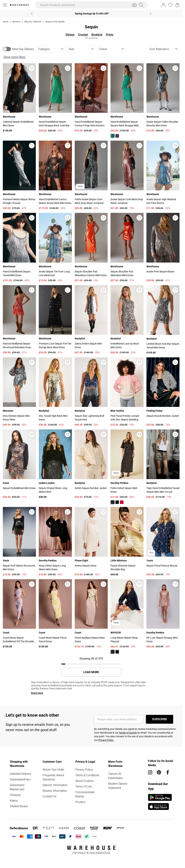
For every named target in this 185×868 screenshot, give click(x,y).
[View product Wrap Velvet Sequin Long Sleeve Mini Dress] (55, 542)
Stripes (70, 35)
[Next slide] (151, 14)
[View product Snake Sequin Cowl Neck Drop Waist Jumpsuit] (127, 175)
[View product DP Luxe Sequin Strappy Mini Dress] (163, 614)
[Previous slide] (32, 14)
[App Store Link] (160, 802)
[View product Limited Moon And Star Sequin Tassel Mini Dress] (163, 320)
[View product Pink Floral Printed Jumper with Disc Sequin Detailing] (127, 392)
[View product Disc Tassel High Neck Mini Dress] (55, 392)
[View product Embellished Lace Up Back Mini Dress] (127, 320)
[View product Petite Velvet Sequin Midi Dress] (127, 467)
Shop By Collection (33, 22)
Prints (110, 35)
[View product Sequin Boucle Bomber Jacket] (163, 392)
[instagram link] (150, 772)
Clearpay (15, 795)
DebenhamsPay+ (20, 779)
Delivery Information (55, 785)
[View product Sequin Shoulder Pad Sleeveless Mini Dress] (127, 248)
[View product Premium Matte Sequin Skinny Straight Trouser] (19, 175)
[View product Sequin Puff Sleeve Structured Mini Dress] (19, 542)
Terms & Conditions (87, 775)
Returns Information (55, 791)
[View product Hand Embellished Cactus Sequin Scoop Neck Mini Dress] (55, 175)
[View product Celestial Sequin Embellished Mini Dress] (19, 98)
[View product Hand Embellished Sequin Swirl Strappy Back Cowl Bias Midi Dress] (55, 98)
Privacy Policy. (106, 740)
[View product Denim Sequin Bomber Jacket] (91, 464)
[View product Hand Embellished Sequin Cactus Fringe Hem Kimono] (91, 98)
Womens (16, 22)
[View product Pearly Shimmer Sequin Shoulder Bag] (127, 542)
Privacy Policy (84, 769)
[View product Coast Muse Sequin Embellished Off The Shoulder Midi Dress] (19, 614)
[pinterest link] (159, 772)
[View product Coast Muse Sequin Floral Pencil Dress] (55, 614)
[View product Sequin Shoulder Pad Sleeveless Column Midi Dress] (91, 248)
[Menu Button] (5, 5)
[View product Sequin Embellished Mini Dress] (19, 464)
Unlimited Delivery (21, 774)
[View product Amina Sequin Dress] (91, 542)
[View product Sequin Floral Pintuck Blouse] (163, 542)
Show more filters (14, 57)
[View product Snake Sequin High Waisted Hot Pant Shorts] (163, 175)
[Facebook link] (168, 772)
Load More (91, 672)
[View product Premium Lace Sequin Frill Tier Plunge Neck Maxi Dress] (55, 320)
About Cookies (85, 781)
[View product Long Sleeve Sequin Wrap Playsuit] (127, 617)
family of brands (128, 733)
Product (80, 802)
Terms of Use (84, 786)
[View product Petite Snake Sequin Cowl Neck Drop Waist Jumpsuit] (91, 175)
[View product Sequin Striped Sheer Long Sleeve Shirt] (55, 464)
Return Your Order (53, 769)
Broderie (97, 35)
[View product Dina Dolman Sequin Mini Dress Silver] (19, 392)
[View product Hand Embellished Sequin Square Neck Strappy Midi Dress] (127, 101)
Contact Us (50, 796)
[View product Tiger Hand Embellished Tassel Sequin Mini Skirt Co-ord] (163, 464)
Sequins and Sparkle (55, 22)
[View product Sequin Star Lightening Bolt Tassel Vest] (91, 392)
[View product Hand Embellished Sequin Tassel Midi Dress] (19, 248)
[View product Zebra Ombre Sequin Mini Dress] (91, 320)
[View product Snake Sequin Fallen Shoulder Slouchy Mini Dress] (163, 98)
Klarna (14, 801)
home (6, 22)
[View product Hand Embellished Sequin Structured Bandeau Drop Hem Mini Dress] (19, 320)
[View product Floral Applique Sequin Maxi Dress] (91, 614)
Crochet (83, 35)
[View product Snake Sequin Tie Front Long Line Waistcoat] (55, 248)
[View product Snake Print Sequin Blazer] (163, 248)
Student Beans (19, 806)
